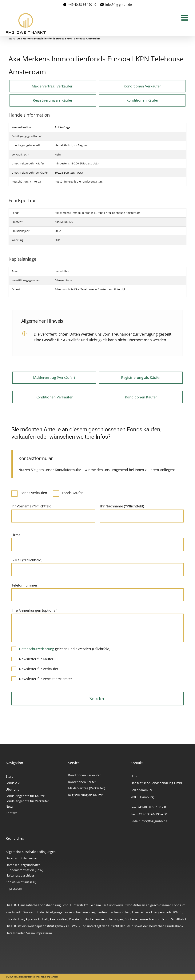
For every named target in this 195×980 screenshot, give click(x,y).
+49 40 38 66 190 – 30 (152, 814)
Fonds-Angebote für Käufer (25, 796)
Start (12, 38)
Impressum (14, 889)
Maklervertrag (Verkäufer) (87, 788)
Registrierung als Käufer (85, 795)
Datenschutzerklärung (37, 649)
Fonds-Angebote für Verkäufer (27, 801)
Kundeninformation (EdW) (24, 870)
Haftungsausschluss (20, 875)
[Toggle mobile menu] (185, 18)
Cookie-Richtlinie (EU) (21, 882)
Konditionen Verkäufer (84, 775)
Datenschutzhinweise (21, 858)
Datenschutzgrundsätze (23, 865)
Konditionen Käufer (82, 782)
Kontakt (11, 813)
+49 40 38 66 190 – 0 (152, 807)
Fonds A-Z (13, 783)
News (10, 807)
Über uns (12, 789)
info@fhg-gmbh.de (119, 5)
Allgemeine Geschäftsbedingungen (31, 852)
